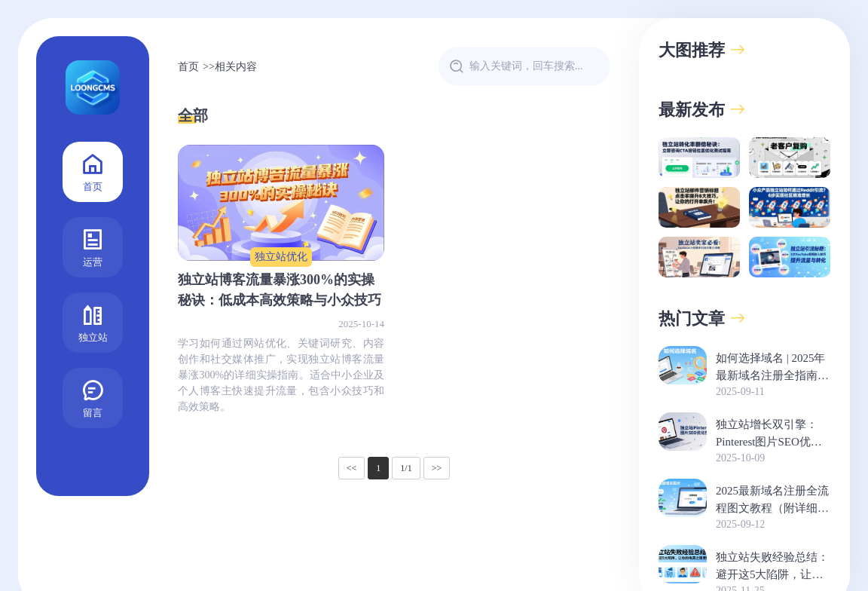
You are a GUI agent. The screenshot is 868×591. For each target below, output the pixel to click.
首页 (93, 171)
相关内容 (236, 67)
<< (352, 468)
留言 (93, 397)
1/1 (406, 468)
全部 (193, 115)
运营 (93, 246)
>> (437, 468)
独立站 (93, 322)
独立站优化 (281, 257)
